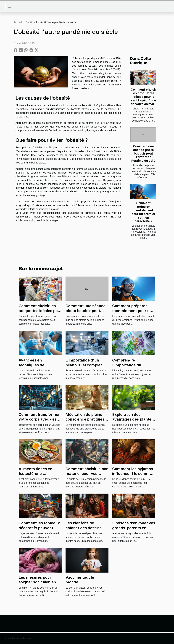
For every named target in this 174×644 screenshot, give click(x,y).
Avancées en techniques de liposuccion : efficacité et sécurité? (39, 367)
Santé (29, 22)
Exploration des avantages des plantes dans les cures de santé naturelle (134, 422)
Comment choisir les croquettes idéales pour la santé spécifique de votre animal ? (144, 97)
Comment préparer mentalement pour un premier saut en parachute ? (143, 212)
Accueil (18, 22)
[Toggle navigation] (10, 6)
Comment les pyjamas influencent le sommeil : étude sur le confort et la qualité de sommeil (134, 476)
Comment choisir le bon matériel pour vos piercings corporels (87, 474)
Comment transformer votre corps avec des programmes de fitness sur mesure (40, 422)
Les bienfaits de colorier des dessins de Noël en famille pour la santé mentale (86, 530)
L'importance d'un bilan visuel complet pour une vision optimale (84, 367)
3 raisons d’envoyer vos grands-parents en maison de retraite (134, 528)
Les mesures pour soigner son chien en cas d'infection (37, 582)
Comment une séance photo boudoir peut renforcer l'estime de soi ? (144, 153)
